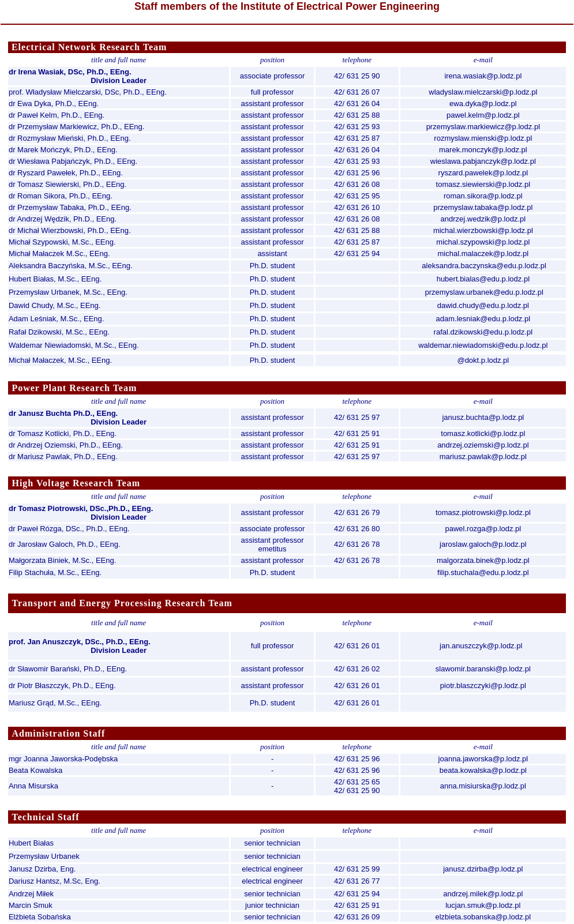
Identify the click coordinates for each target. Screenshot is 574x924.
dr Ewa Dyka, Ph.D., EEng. (54, 104)
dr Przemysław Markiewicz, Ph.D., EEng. (77, 127)
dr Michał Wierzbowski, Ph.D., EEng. (70, 230)
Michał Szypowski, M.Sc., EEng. (62, 242)
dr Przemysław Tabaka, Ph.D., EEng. (70, 207)
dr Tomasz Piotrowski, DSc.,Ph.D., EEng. (81, 508)
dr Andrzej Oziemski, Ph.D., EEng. (66, 445)
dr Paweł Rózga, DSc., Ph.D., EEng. (69, 529)
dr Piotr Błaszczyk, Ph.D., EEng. (62, 686)
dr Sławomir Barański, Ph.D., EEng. (68, 669)
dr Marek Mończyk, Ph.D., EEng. (63, 150)
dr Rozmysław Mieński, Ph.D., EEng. (70, 138)
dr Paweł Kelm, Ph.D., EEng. (57, 115)
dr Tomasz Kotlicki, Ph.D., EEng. (63, 433)
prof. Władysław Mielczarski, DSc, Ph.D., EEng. (88, 92)
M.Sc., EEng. (111, 266)
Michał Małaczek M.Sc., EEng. (59, 253)
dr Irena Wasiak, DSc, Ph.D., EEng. (70, 72)
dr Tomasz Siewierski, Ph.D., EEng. (67, 184)
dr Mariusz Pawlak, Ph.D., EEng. (63, 457)
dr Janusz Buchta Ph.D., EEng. (63, 413)
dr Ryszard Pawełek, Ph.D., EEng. (66, 173)
